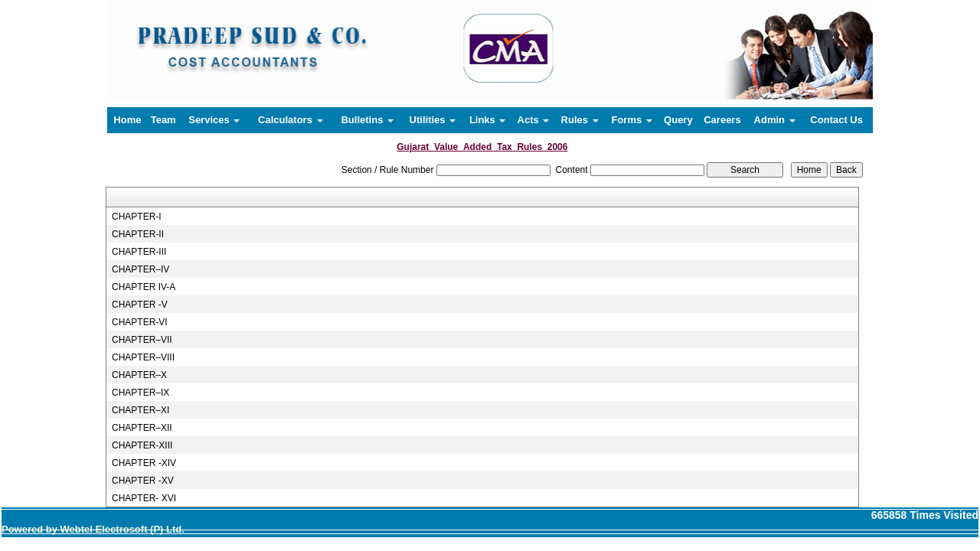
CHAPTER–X (139, 375)
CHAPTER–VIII (143, 357)
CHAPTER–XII (142, 428)
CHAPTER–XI (140, 410)
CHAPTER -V (140, 305)
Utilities (433, 120)
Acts (534, 120)
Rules (580, 120)
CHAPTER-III (139, 252)
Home (127, 120)
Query (678, 120)
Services (214, 120)
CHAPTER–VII (142, 340)
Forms (631, 120)
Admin (775, 120)
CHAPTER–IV (140, 269)
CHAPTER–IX (140, 393)
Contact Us (836, 120)
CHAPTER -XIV (144, 463)
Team (163, 120)
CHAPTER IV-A (144, 287)
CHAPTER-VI (140, 322)
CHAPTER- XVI (144, 498)
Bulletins (367, 120)
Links (488, 120)
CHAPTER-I (137, 217)
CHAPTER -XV (143, 481)
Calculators (290, 120)
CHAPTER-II (138, 234)
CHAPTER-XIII (142, 445)
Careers (722, 120)
